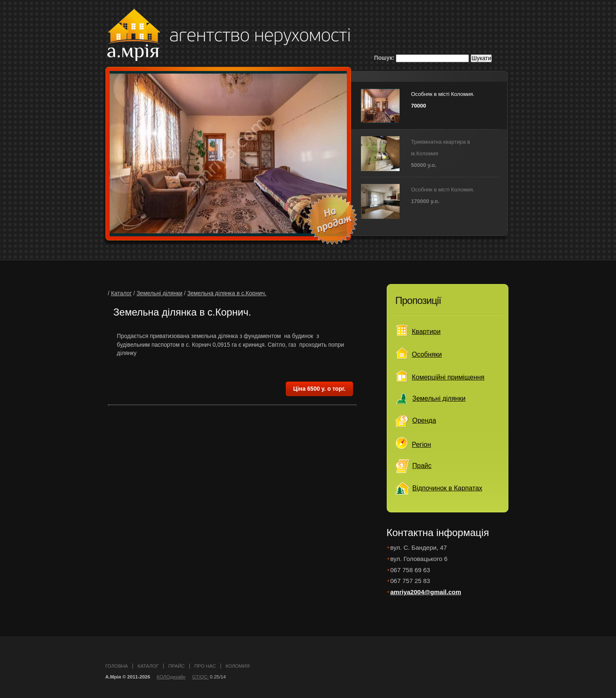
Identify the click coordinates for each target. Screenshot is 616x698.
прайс (176, 666)
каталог (148, 666)
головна (117, 666)
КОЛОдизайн (171, 677)
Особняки (427, 354)
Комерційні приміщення (448, 377)
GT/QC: (201, 677)
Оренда (424, 420)
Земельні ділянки (160, 293)
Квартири (426, 332)
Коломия (238, 666)
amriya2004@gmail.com (426, 592)
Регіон (422, 445)
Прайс (422, 466)
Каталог (121, 293)
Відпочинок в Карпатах (448, 488)
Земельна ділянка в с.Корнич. (227, 293)
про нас (205, 666)
